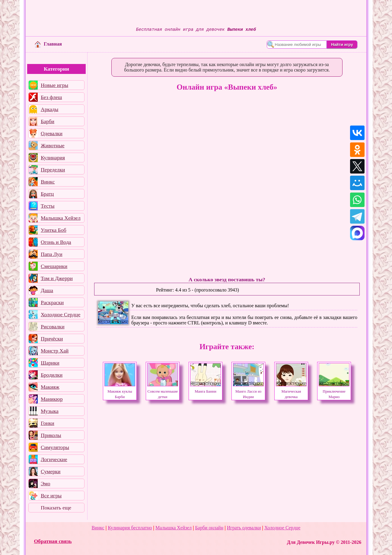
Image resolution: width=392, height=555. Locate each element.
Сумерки (51, 471)
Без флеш (51, 97)
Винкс (48, 182)
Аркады (49, 109)
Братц (47, 194)
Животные (53, 145)
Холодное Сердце (61, 314)
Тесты (48, 206)
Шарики (50, 363)
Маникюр (52, 399)
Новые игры (54, 85)
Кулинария (53, 158)
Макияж (50, 387)
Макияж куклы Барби (120, 391)
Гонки (48, 423)
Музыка (50, 411)
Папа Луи (52, 254)
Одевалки (52, 133)
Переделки (53, 170)
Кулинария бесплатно (130, 528)
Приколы (51, 435)
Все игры (51, 496)
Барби (48, 121)
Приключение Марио (334, 391)
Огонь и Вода (56, 242)
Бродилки (52, 375)
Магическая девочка (291, 391)
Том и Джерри (57, 278)
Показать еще (56, 508)
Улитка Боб (54, 230)
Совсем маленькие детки (163, 391)
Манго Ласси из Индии (248, 391)
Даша (47, 290)
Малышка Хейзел (61, 218)
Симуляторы (55, 447)
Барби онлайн (209, 528)
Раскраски (52, 302)
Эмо (46, 483)
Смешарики (54, 266)
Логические (54, 459)
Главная (48, 44)
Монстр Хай (55, 351)
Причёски (52, 339)
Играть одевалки (244, 528)
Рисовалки (53, 327)
